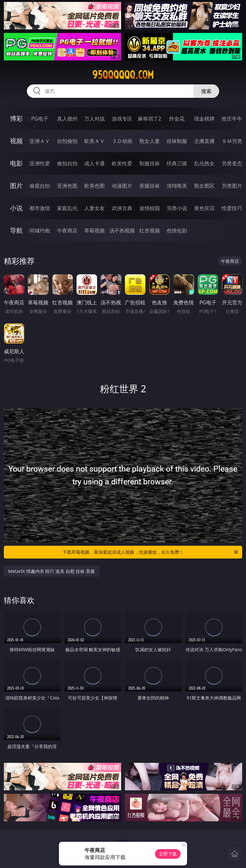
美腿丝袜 (150, 186)
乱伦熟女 (204, 163)
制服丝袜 (150, 163)
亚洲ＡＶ (40, 141)
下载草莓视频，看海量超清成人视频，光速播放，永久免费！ (151, 552)
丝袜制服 (177, 141)
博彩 (16, 118)
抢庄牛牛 (232, 119)
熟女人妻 (150, 141)
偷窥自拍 (40, 186)
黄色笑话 (204, 208)
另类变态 (232, 163)
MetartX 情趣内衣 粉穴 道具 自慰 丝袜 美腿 (52, 571)
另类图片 (232, 186)
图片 (16, 186)
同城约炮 (40, 231)
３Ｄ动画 (122, 141)
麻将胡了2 (149, 119)
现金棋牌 (204, 119)
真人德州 (67, 119)
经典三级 (177, 163)
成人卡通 (94, 163)
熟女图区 (204, 186)
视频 (16, 141)
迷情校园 (150, 208)
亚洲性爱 (40, 163)
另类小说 (177, 208)
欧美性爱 (122, 163)
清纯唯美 (177, 186)
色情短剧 (177, 231)
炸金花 (177, 119)
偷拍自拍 (67, 163)
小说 (16, 208)
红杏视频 (150, 231)
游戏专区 (122, 119)
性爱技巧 (232, 208)
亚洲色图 (67, 186)
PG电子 (40, 119)
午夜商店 (67, 231)
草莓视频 (94, 231)
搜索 (206, 91)
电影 (16, 163)
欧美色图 (94, 186)
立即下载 (168, 854)
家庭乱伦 (67, 208)
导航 (16, 230)
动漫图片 (122, 186)
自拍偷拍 (67, 141)
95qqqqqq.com (123, 75)
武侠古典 (122, 208)
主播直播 (204, 141)
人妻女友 (94, 208)
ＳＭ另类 (232, 141)
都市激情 (40, 208)
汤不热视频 (122, 231)
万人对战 (94, 119)
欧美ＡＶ (94, 141)
